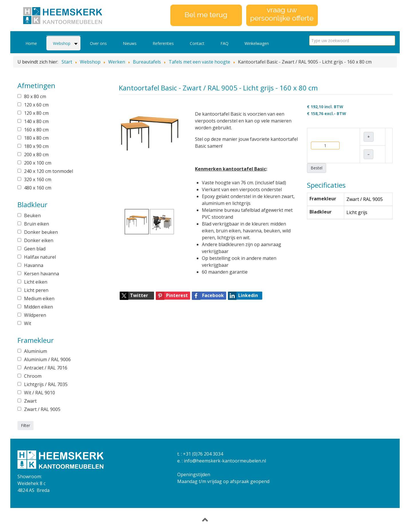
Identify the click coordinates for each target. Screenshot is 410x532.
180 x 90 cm (36, 146)
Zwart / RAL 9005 (42, 409)
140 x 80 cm (36, 121)
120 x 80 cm (36, 113)
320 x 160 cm (38, 179)
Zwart (30, 401)
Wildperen (35, 315)
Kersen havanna (42, 274)
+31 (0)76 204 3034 (203, 454)
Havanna (34, 265)
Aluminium (36, 351)
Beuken (32, 215)
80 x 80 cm (35, 96)
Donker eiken (39, 240)
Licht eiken (36, 282)
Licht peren (36, 290)
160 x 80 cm (36, 130)
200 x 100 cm (38, 163)
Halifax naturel (40, 257)
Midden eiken (39, 307)
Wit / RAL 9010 (40, 393)
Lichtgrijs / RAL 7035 (46, 384)
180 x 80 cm (36, 138)
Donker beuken (41, 232)
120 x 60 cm (36, 105)
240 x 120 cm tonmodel (49, 171)
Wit (28, 323)
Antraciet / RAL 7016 (46, 368)
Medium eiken (39, 298)
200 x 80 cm (36, 155)
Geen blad (35, 249)
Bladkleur (321, 212)
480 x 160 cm (38, 188)
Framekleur (323, 199)
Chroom (33, 376)
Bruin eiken (37, 224)
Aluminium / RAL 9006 (47, 359)
